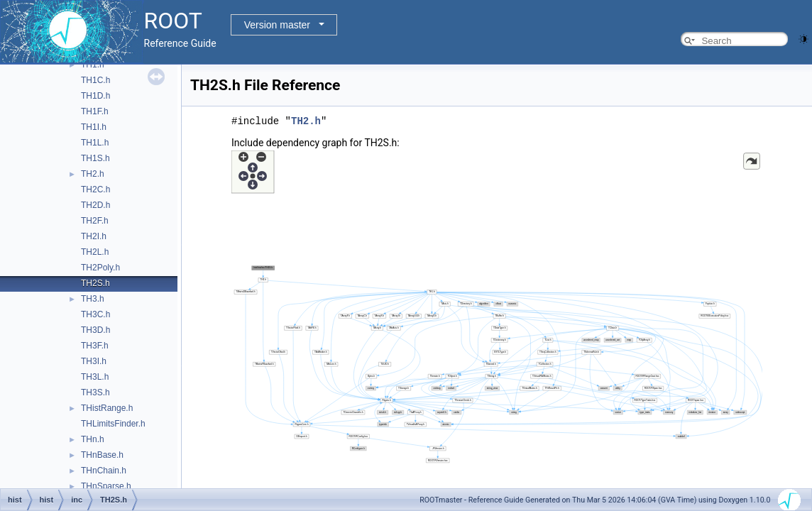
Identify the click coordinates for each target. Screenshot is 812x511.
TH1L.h (95, 143)
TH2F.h (95, 221)
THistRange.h (107, 408)
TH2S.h (95, 283)
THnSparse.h (106, 486)
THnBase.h (102, 455)
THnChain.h (104, 471)
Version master (277, 25)
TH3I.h (94, 361)
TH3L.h (95, 377)
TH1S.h (95, 158)
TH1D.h (95, 96)
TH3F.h (95, 346)
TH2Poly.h (100, 268)
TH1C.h (95, 80)
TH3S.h (95, 392)
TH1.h (93, 65)
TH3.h (93, 299)
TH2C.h (95, 189)
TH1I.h (94, 127)
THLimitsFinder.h (113, 424)
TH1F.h (95, 111)
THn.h (93, 439)
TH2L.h (95, 252)
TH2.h (93, 174)
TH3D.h (95, 330)
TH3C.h (95, 314)
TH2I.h (94, 236)
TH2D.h (95, 205)
